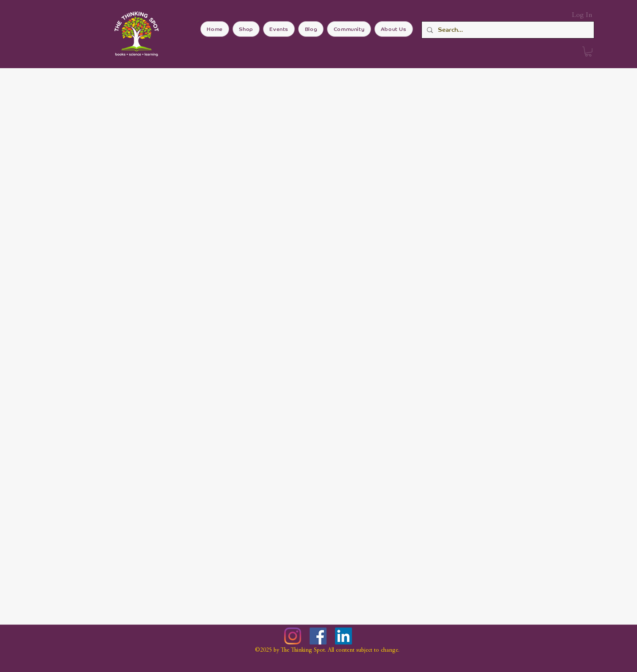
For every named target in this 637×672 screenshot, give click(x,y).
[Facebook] (318, 636)
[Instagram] (293, 636)
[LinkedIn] (343, 636)
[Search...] (507, 30)
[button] (588, 52)
